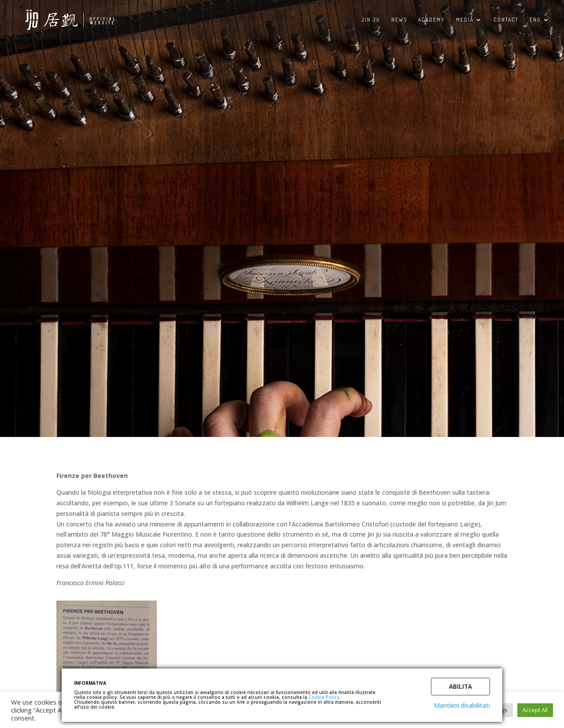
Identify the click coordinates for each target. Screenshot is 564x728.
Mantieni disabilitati (462, 705)
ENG (535, 20)
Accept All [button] (535, 710)
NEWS (399, 20)
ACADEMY (432, 20)
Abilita (460, 687)
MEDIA (465, 20)
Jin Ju (371, 20)
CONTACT (506, 20)
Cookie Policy (324, 697)
